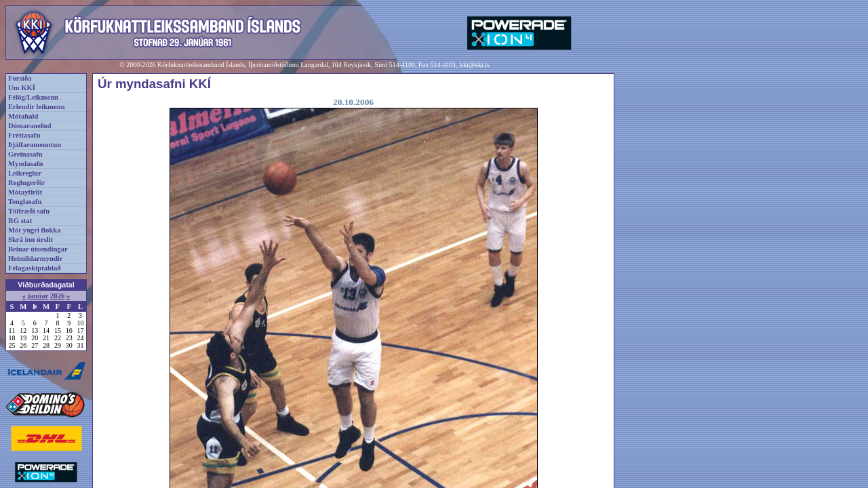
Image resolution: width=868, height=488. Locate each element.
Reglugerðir (26, 183)
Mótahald (23, 116)
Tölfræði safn (29, 211)
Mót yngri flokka (35, 230)
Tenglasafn (25, 202)
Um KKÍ (22, 88)
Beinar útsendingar (38, 249)
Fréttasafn (24, 135)
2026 (57, 296)
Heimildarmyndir (36, 259)
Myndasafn (26, 164)
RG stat (20, 221)
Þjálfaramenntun (35, 145)
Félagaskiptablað (35, 268)
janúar (38, 296)
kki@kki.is (475, 65)
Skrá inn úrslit (31, 240)
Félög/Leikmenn (33, 97)
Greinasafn (25, 154)
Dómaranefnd (29, 126)
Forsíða (20, 78)
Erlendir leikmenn (37, 107)
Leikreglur (25, 173)
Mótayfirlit (25, 192)
